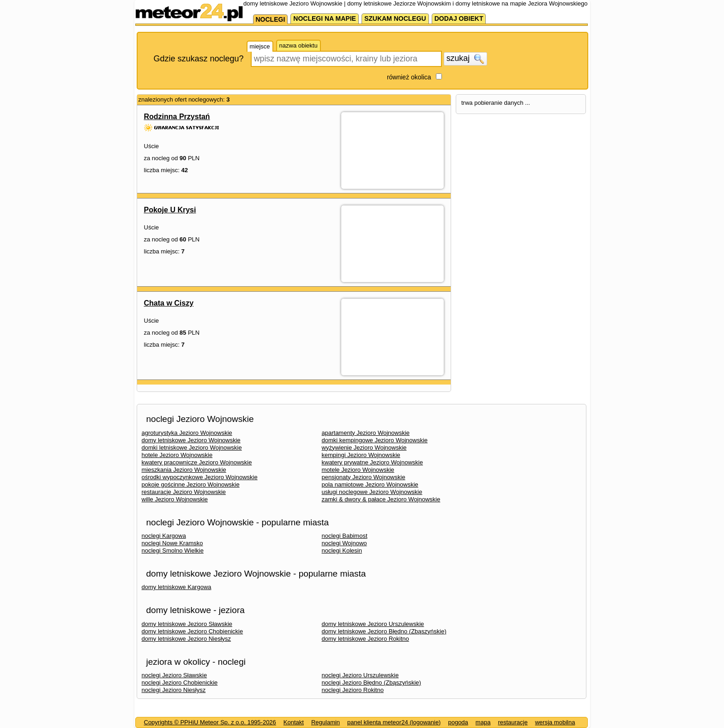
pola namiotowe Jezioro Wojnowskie (370, 484)
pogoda (458, 722)
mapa (483, 722)
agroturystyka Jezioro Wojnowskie (187, 433)
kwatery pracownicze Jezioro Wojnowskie (197, 462)
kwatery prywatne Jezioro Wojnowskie (372, 462)
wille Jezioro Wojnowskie (175, 499)
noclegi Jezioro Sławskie (175, 675)
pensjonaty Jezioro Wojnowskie (364, 477)
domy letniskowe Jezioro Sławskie (187, 624)
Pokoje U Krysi (170, 210)
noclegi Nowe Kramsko (172, 543)
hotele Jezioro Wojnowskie (177, 455)
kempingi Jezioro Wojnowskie (361, 455)
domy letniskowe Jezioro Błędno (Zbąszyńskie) (384, 631)
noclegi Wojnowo (344, 543)
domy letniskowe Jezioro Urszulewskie (373, 624)
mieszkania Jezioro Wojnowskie (184, 470)
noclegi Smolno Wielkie (173, 551)
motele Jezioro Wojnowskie (358, 470)
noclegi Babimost (345, 536)
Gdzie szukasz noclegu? (199, 59)
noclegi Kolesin (342, 551)
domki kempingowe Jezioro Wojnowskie (375, 440)
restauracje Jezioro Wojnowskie (184, 492)
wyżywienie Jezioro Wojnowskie (364, 448)
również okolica (409, 77)
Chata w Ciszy (169, 303)
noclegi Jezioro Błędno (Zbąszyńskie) (371, 683)
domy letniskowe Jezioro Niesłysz (187, 639)
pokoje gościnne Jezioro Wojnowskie (191, 484)
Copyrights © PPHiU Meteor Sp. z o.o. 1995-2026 (210, 722)
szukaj (465, 59)
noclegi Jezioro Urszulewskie (360, 675)
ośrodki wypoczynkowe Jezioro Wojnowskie (200, 477)
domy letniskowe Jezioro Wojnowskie (191, 440)
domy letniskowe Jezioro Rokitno (365, 639)
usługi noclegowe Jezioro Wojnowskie (372, 492)
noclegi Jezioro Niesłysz (174, 690)
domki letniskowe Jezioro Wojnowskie (192, 448)
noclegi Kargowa (164, 536)
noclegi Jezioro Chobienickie (180, 683)
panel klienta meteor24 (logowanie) (394, 722)
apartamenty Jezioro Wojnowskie (366, 433)
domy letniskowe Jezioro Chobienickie (193, 631)
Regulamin (326, 722)
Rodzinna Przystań (177, 117)
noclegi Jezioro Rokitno (353, 690)
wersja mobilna (555, 722)
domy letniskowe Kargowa (177, 587)
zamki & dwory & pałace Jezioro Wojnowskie (381, 499)
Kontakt (294, 722)
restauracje (513, 722)
